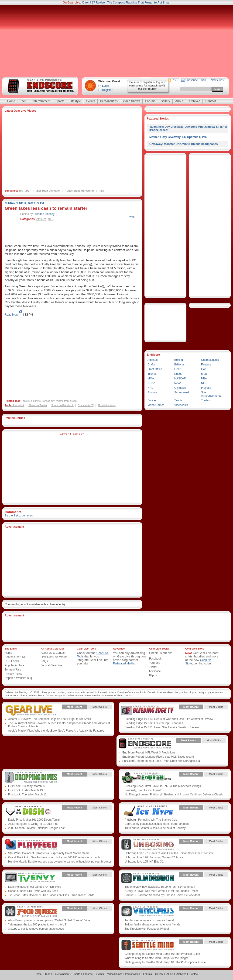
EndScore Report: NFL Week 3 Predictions (149, 753)
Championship (210, 360)
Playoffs (206, 388)
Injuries (152, 374)
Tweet (132, 217)
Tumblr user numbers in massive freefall (149, 920)
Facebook (155, 659)
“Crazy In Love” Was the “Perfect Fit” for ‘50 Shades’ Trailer (161, 891)
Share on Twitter (38, 405)
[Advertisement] (116, 41)
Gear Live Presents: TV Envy (31, 878)
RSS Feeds (12, 661)
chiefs (26, 401)
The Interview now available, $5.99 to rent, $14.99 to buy (160, 887)
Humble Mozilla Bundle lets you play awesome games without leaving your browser (60, 862)
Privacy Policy (13, 674)
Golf (204, 369)
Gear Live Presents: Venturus (147, 912)
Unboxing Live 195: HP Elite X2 (144, 862)
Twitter (153, 667)
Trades (205, 400)
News (178, 383)
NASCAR (180, 378)
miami (59, 401)
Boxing (179, 360)
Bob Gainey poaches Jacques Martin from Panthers (157, 824)
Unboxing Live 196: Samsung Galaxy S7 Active (154, 857)
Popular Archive (14, 665)
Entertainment (41, 101)
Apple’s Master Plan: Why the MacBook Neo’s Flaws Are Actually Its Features (56, 731)
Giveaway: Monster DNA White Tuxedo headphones (183, 144)
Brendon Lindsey (44, 214)
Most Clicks (100, 707)
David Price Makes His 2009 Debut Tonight (35, 820)
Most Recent (74, 707)
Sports (60, 101)
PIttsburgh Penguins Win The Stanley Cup (151, 820)
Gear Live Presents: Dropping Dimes (31, 777)
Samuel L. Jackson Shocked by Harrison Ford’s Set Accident (162, 895)
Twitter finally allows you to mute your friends (152, 925)
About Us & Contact (53, 653)
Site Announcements (211, 394)
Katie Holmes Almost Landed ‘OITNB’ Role (35, 887)
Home (11, 101)
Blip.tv (153, 675)
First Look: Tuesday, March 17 (27, 786)
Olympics (180, 388)
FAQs (44, 661)
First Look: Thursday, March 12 (27, 794)
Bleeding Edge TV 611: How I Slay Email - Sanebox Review (162, 727)
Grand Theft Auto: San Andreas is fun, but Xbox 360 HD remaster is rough (54, 857)
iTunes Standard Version (80, 191)
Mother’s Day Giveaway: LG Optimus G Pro (178, 137)
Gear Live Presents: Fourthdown (147, 777)
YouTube (24, 191)
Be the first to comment (19, 516)
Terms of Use (13, 670)
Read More (12, 315)
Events (91, 101)
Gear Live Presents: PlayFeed (31, 845)
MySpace (155, 671)
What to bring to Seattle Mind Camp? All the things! (156, 958)
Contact (211, 101)
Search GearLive (15, 657)
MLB (204, 374)
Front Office (155, 369)
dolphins (36, 401)
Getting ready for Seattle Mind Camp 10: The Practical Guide (162, 954)
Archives (194, 101)
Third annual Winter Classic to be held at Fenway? (156, 828)
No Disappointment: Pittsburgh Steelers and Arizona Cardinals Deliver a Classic (174, 794)
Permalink (19, 405)
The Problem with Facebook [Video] (147, 929)
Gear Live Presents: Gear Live (31, 710)
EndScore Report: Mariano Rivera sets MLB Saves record (158, 757)
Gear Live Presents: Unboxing (147, 845)
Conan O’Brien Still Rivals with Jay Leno (33, 891)
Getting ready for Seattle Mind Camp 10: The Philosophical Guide (165, 962)
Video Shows (131, 101)
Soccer (152, 400)
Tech (23, 101)
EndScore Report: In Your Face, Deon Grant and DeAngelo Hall (162, 761)
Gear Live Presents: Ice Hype (147, 811)
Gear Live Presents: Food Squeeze (31, 912)
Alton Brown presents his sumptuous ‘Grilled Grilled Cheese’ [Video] (50, 920)
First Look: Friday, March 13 (26, 790)
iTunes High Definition (47, 191)
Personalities (109, 101)
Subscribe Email (196, 80)
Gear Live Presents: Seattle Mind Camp (147, 945)
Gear (177, 369)
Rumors (152, 392)
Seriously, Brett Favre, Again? (143, 790)
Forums (150, 101)
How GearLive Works (54, 657)
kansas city (48, 401)
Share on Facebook (62, 405)
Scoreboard (182, 392)
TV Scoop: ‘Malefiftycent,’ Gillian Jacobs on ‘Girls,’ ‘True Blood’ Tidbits (51, 895)
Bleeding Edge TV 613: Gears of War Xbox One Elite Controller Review (169, 719)
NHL (150, 388)
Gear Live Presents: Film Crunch (147, 878)
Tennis (178, 400)
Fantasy (206, 364)
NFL (51, 219)
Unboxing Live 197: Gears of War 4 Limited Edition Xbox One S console (169, 853)
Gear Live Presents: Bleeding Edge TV (147, 710)
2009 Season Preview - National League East (36, 828)
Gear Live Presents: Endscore (145, 744)
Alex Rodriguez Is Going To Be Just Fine (33, 824)
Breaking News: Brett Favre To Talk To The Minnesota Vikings (163, 786)
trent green (70, 401)
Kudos (178, 374)
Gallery (165, 101)
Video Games (156, 405)
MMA (151, 378)
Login (105, 86)
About (179, 101)
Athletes (41, 219)
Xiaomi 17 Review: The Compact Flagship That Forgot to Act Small (126, 3)
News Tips (217, 80)
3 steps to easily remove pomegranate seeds (36, 929)
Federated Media (124, 664)
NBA (204, 378)
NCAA (151, 383)
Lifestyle (75, 101)
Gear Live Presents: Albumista (31, 811)
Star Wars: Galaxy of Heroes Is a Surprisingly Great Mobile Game (49, 853)
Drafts (151, 364)
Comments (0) (86, 405)
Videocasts (181, 405)
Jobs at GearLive (51, 665)
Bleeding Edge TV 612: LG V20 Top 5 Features (154, 723)
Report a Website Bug (18, 678)
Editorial (179, 364)
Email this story (107, 405)
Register (107, 90)
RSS (175, 80)
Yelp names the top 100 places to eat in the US (37, 925)
